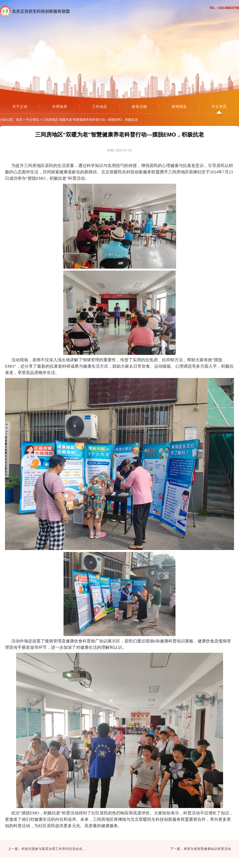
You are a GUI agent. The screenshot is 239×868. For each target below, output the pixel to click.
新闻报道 (179, 107)
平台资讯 (219, 107)
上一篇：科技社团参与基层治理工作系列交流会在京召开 (48, 849)
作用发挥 (60, 107)
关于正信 (20, 107)
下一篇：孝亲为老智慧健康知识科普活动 (201, 849)
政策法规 (139, 107)
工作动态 (100, 107)
